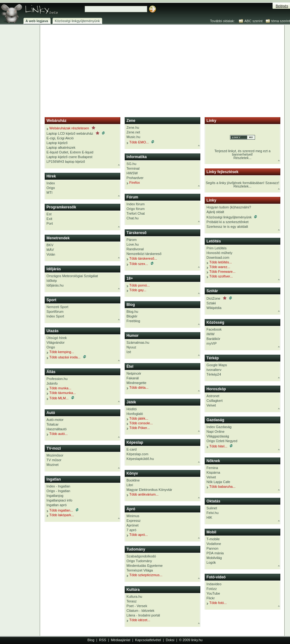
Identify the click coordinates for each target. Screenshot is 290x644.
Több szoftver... (220, 276)
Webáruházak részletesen (71, 128)
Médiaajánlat (121, 640)
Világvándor (56, 342)
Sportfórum (55, 312)
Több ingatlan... (62, 510)
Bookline (133, 480)
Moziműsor (55, 455)
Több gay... (136, 290)
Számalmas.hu (138, 342)
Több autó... (57, 434)
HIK (209, 517)
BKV (50, 245)
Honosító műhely (220, 253)
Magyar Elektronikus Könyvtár (149, 490)
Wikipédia (214, 308)
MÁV (50, 250)
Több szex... (140, 264)
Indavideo (214, 584)
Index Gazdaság (219, 427)
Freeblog (133, 321)
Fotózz (212, 589)
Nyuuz (131, 347)
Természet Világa (140, 570)
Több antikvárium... (143, 494)
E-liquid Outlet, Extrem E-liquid (70, 152)
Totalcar (53, 424)
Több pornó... (138, 285)
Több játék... (137, 418)
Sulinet (212, 508)
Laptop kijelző (57, 143)
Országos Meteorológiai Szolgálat (72, 276)
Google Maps (217, 365)
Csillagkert (215, 401)
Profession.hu (57, 379)
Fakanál (133, 378)
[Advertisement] (114, 70)
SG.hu (131, 164)
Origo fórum (136, 209)
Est (49, 214)
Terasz (132, 601)
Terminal (133, 168)
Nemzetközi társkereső (144, 254)
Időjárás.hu (55, 285)
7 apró (131, 530)
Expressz (134, 521)
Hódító (132, 409)
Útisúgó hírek (57, 338)
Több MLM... (60, 398)
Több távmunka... (61, 393)
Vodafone (214, 544)
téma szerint (281, 21)
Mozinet (53, 465)
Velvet (211, 405)
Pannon (212, 548)
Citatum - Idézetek (140, 611)
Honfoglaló (135, 414)
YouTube (213, 593)
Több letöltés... (219, 262)
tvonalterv (214, 370)
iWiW (211, 334)
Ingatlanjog (55, 496)
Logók (211, 562)
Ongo (51, 347)
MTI (50, 192)
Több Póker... (138, 428)
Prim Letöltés (217, 248)
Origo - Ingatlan (58, 491)
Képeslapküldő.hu (140, 459)
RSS (103, 640)
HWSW (132, 173)
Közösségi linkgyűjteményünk (232, 217)
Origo (51, 188)
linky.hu (197, 640)
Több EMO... (140, 142)
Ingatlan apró (57, 505)
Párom (132, 240)
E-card (132, 449)
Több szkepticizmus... (145, 575)
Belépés (282, 6)
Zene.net (133, 132)
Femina (212, 468)
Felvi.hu (213, 513)
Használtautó (57, 429)
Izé (129, 352)
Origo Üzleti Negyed (222, 441)
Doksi (170, 640)
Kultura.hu (134, 597)
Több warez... (218, 267)
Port (50, 223)
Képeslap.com (137, 454)
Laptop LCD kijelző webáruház (76, 133)
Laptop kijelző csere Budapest (70, 157)
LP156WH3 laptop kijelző (66, 162)
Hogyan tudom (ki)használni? (229, 207)
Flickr (211, 598)
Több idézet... (138, 620)
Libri (130, 485)
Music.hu (133, 137)
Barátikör (213, 339)
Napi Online (215, 432)
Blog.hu (132, 312)
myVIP (212, 343)
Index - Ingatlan (58, 486)
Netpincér (134, 373)
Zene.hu (133, 127)
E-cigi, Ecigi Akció (60, 138)
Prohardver (135, 178)
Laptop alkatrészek (61, 147)
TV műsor (54, 460)
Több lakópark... (60, 515)
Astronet (213, 396)
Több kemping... (60, 352)
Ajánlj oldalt (215, 212)
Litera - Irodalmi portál (143, 615)
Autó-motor (55, 420)
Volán (51, 254)
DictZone (219, 298)
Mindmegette (137, 383)
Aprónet (133, 525)
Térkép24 (214, 374)
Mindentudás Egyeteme (145, 566)
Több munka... (59, 388)
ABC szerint (253, 21)
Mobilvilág (214, 558)
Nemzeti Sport (57, 307)
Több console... (140, 423)
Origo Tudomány (139, 561)
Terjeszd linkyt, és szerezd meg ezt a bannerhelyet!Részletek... (242, 147)
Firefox (133, 182)
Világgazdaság (218, 436)
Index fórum (136, 204)
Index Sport (55, 316)
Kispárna (213, 472)
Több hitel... (220, 446)
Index (51, 183)
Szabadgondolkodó (141, 556)
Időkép (52, 281)
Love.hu (133, 244)
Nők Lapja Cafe (218, 482)
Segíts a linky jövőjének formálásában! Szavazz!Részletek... (242, 185)
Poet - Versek (137, 606)
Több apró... (137, 535)
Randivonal (135, 249)
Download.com (218, 257)
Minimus (133, 516)
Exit (49, 219)
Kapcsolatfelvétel (148, 640)
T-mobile (213, 539)
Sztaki (211, 303)
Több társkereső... (142, 258)
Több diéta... (137, 387)
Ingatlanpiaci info (60, 500)
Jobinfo (52, 383)
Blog (91, 640)
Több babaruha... (221, 487)
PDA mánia (215, 553)
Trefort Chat (136, 213)
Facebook (214, 329)
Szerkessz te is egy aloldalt (227, 227)
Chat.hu (133, 218)
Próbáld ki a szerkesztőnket (228, 222)
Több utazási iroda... (66, 357)
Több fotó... (217, 603)
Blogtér (132, 316)
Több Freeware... (221, 272)
